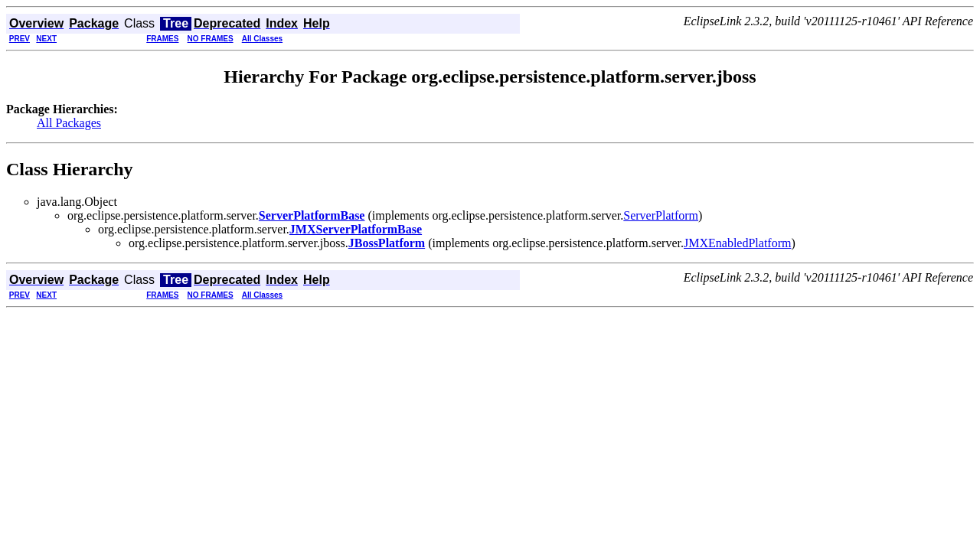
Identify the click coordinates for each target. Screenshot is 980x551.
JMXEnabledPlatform (737, 243)
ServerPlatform (661, 215)
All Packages (69, 123)
